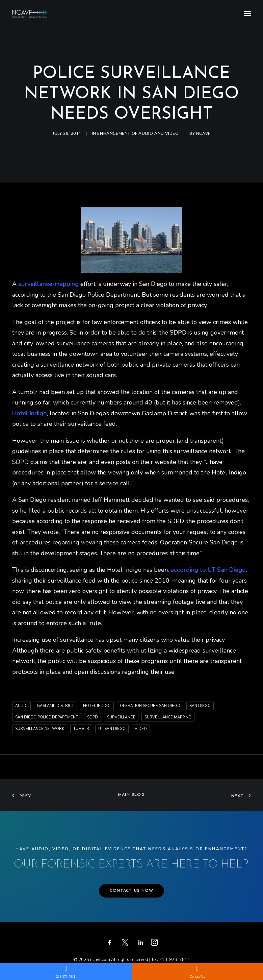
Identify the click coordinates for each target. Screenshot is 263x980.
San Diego (200, 706)
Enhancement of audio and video (138, 133)
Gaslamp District (55, 706)
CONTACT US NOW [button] (131, 891)
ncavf (203, 133)
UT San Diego (112, 729)
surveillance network (40, 729)
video (141, 729)
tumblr (81, 729)
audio (21, 706)
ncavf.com (100, 960)
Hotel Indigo (97, 706)
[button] (247, 13)
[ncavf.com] (30, 13)
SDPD (93, 717)
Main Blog (131, 795)
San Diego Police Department (47, 717)
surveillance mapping (168, 717)
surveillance (121, 717)
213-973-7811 (175, 960)
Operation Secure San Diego (150, 706)
